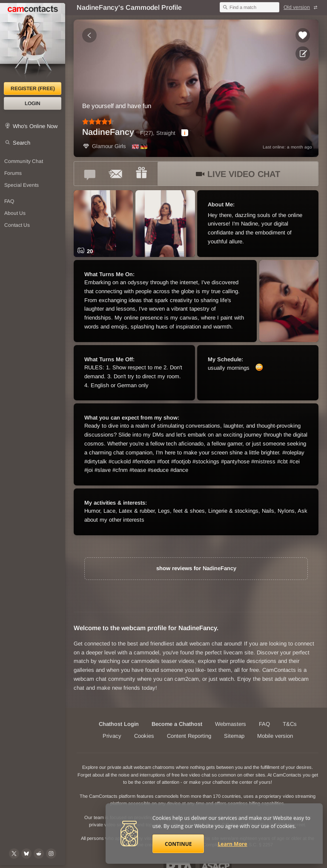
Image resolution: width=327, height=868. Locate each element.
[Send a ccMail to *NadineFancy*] (116, 174)
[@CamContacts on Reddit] (39, 854)
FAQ (9, 201)
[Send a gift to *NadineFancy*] (141, 174)
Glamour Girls (104, 146)
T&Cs (290, 724)
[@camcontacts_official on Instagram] (51, 854)
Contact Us (17, 225)
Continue (178, 844)
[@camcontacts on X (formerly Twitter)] (14, 854)
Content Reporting (189, 736)
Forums (13, 173)
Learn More (233, 844)
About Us (15, 213)
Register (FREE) (33, 89)
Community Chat (24, 161)
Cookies (144, 736)
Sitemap (234, 736)
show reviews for (196, 568)
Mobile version (275, 736)
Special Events (22, 185)
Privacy (112, 736)
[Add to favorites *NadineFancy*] (303, 35)
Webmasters (231, 724)
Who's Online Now (35, 126)
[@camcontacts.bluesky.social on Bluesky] (26, 854)
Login (33, 103)
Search (22, 143)
